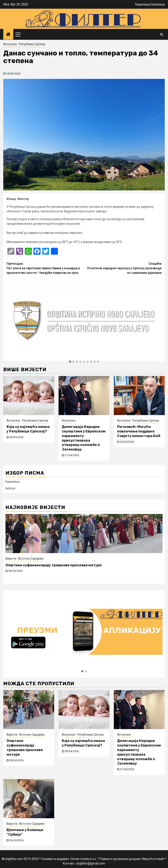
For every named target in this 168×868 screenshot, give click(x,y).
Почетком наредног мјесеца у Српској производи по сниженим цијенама (123, 268)
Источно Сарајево (31, 559)
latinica (10, 488)
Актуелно (10, 44)
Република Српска (32, 44)
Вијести (11, 559)
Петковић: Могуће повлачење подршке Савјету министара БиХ (139, 431)
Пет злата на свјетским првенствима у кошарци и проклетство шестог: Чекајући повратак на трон (45, 268)
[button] (70, 362)
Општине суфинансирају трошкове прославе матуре (54, 565)
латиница (158, 4)
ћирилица (142, 4)
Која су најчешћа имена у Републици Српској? (28, 429)
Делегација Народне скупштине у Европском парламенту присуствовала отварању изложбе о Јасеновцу (84, 438)
